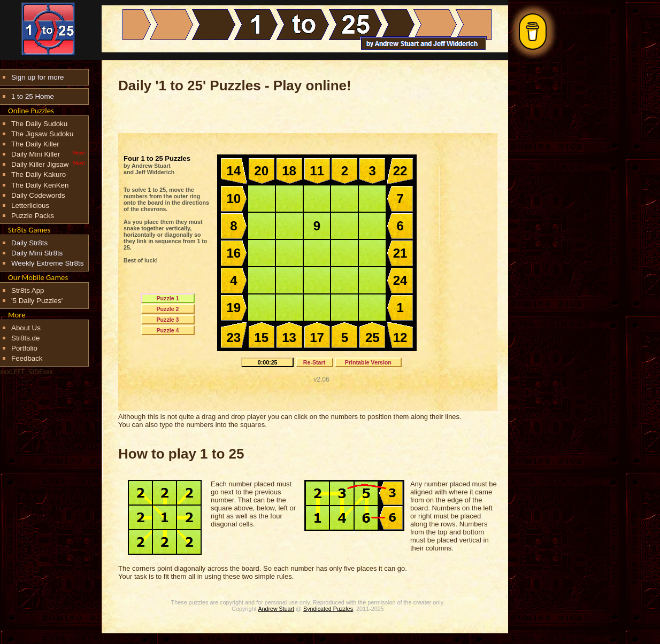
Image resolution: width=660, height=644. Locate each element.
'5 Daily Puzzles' (37, 301)
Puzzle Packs (33, 216)
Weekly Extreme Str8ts (47, 263)
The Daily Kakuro (39, 174)
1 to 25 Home (33, 96)
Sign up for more (38, 77)
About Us (26, 328)
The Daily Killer (35, 144)
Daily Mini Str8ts (37, 253)
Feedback (27, 358)
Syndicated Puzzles (328, 609)
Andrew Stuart (277, 609)
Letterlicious (30, 205)
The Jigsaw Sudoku (42, 134)
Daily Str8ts (29, 243)
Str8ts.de (25, 338)
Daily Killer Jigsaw (40, 164)
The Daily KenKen (40, 185)
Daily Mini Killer (36, 154)
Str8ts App (28, 290)
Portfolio (24, 348)
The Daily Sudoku (39, 124)
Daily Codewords (38, 195)
